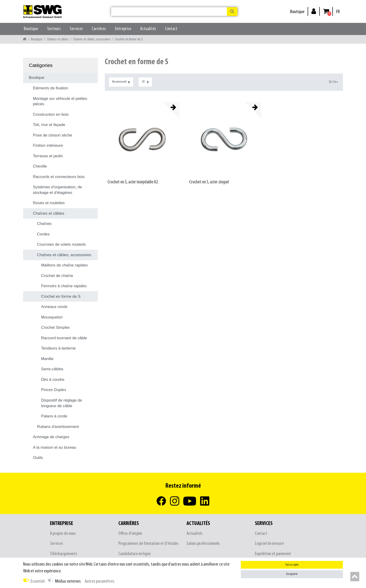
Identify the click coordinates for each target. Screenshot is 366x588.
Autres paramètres (100, 581)
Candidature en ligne (134, 554)
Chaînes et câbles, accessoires (92, 39)
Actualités (148, 29)
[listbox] (142, 140)
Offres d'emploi (130, 534)
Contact (171, 29)
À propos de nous (63, 534)
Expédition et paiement (273, 554)
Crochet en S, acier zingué (209, 182)
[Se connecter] (314, 11)
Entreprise (123, 29)
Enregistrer (292, 574)
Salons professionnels (203, 544)
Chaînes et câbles (58, 39)
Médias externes (68, 581)
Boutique (297, 12)
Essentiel (38, 581)
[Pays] (338, 12)
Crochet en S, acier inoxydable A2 (133, 182)
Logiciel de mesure (269, 544)
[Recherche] (232, 12)
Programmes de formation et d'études (148, 544)
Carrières (99, 29)
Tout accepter (292, 565)
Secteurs (54, 29)
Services (76, 29)
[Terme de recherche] (169, 12)
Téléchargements (64, 554)
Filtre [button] (333, 82)
